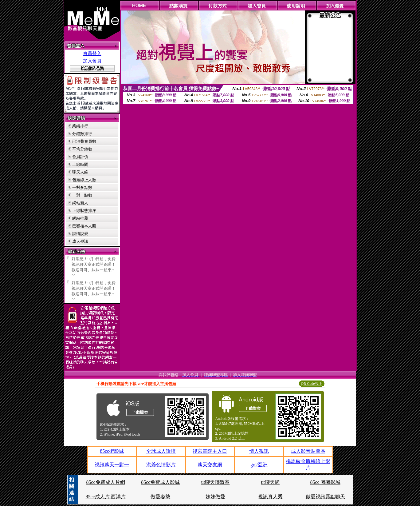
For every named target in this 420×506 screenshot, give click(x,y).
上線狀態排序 (84, 211)
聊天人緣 (80, 172)
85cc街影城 (112, 451)
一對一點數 (82, 195)
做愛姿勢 (160, 497)
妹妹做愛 (215, 497)
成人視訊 (80, 241)
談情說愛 (80, 234)
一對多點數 (82, 187)
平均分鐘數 (82, 149)
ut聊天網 (270, 482)
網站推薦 (80, 218)
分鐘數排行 (82, 134)
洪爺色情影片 (161, 465)
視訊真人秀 (270, 497)
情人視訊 (259, 451)
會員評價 (80, 157)
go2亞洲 (259, 465)
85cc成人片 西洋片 (105, 497)
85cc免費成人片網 (105, 482)
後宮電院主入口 (210, 451)
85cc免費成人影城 (160, 482)
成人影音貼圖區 (308, 451)
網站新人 (80, 203)
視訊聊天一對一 (112, 465)
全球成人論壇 (161, 451)
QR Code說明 (312, 384)
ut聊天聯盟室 (215, 482)
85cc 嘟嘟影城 (325, 482)
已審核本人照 (84, 226)
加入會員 (92, 61)
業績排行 (80, 126)
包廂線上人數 (84, 180)
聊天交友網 (210, 465)
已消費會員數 (84, 141)
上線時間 (80, 164)
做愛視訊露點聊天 (325, 497)
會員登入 (92, 54)
